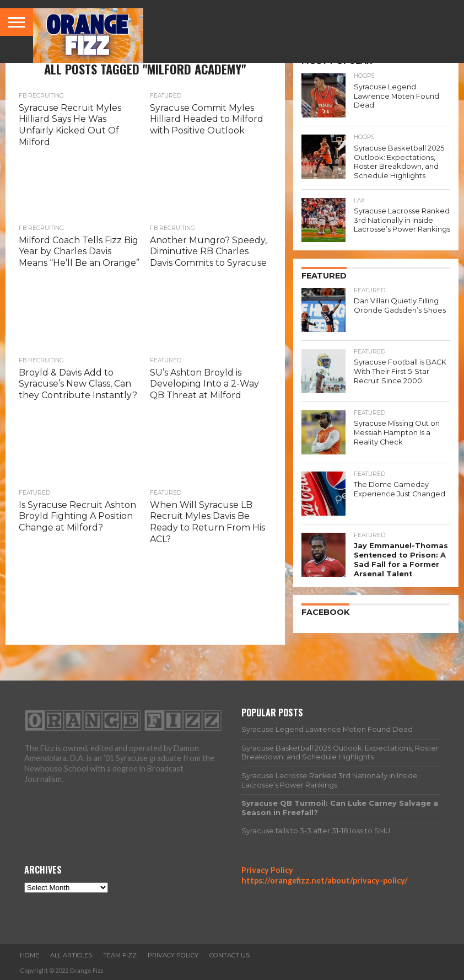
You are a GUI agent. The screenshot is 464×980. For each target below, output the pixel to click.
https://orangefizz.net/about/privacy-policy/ (325, 880)
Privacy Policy (267, 870)
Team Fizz (120, 955)
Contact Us (230, 955)
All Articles (71, 955)
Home (29, 955)
